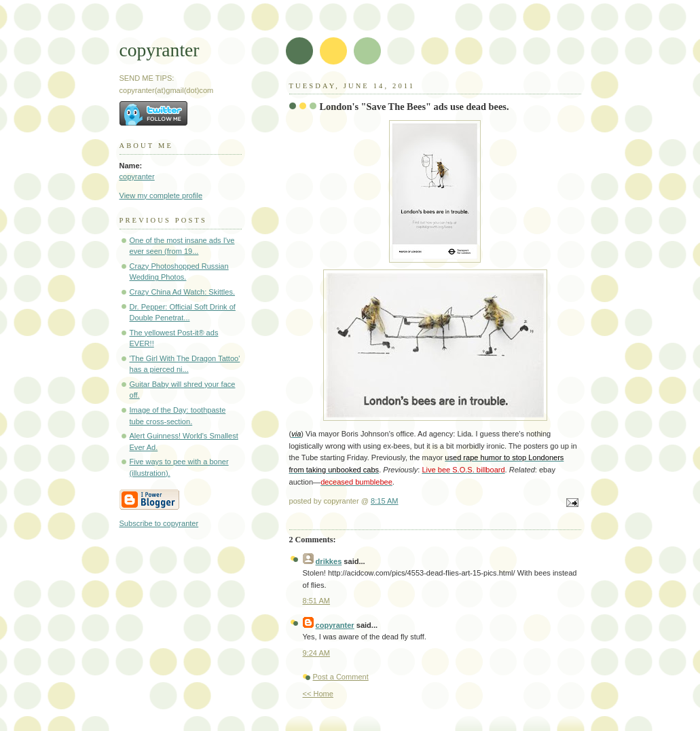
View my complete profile (161, 195)
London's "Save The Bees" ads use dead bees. (415, 107)
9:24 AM (317, 653)
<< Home (318, 694)
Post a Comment (341, 677)
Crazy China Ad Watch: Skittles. (183, 292)
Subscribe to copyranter (159, 523)
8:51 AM (317, 601)
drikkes (329, 561)
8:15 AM (385, 501)
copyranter (160, 50)
